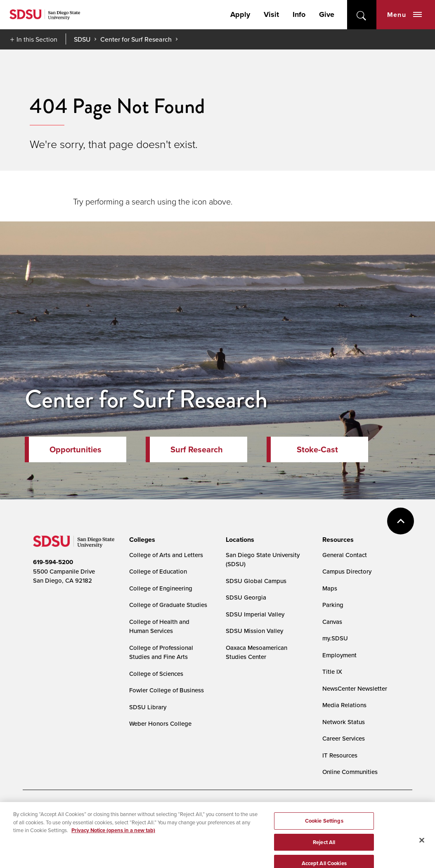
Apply (240, 14)
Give (327, 14)
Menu (404, 15)
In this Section (37, 39)
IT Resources (340, 755)
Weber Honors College (160, 723)
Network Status (344, 722)
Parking (333, 605)
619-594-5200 (53, 562)
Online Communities (350, 772)
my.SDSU (335, 638)
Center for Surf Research (136, 39)
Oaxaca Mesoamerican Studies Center (257, 652)
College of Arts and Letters (166, 555)
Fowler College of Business (167, 690)
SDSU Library (148, 707)
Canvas (332, 622)
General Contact (345, 555)
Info (299, 14)
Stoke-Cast (317, 449)
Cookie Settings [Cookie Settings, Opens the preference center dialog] (324, 830)
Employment (339, 655)
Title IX (332, 672)
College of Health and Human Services (159, 626)
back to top (401, 521)
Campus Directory (347, 571)
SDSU (82, 39)
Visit (271, 14)
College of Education (158, 571)
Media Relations (344, 705)
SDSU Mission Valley (254, 631)
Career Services (344, 738)
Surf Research (197, 449)
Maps (330, 588)
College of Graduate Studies (168, 605)
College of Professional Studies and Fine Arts (161, 652)
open (362, 15)
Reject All (324, 852)
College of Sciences (156, 674)
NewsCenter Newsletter (355, 688)
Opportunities (76, 449)
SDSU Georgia (246, 597)
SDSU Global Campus (256, 581)
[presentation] (141, 540)
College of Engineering (161, 588)
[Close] (422, 849)
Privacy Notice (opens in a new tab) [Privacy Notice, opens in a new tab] (113, 840)
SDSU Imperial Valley (255, 614)
